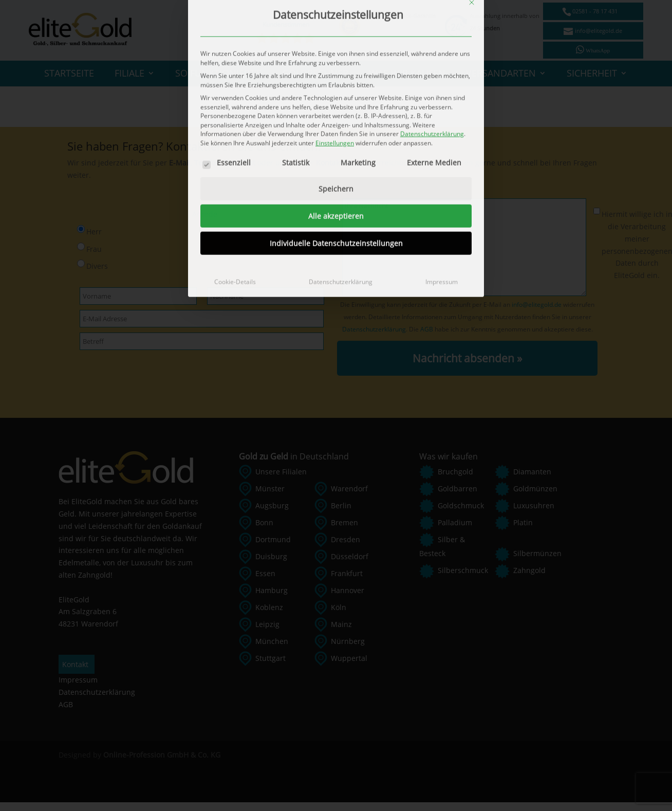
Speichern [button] (336, 58)
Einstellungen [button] (335, 12)
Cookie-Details (235, 151)
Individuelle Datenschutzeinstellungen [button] (336, 112)
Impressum (442, 151)
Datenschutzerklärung (341, 151)
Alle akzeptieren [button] (336, 85)
